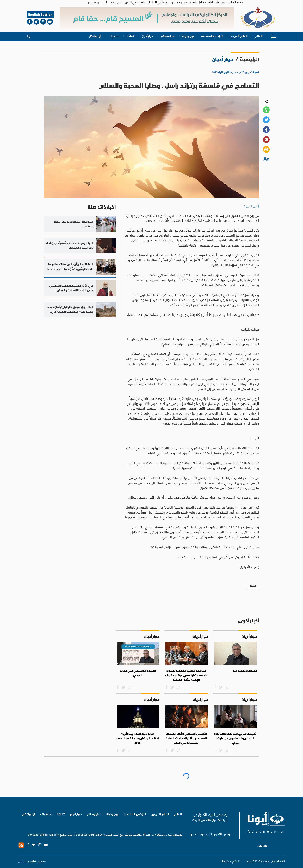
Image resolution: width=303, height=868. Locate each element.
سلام (253, 585)
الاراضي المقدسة (212, 36)
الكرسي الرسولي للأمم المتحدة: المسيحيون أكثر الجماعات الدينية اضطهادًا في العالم (186, 738)
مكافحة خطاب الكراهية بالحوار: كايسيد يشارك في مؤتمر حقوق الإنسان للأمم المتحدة (186, 675)
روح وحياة (188, 36)
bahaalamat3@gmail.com (43, 834)
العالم (259, 36)
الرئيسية (249, 59)
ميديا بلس (24, 861)
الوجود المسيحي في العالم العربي (138, 673)
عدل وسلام (167, 36)
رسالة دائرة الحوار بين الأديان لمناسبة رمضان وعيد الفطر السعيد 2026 (138, 738)
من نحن (262, 846)
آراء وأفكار (95, 36)
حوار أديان (147, 36)
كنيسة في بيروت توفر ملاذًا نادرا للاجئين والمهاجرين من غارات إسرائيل (235, 738)
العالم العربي (239, 36)
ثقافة (130, 36)
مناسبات (114, 36)
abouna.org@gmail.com (90, 834)
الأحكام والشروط (231, 861)
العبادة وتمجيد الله (245, 671)
